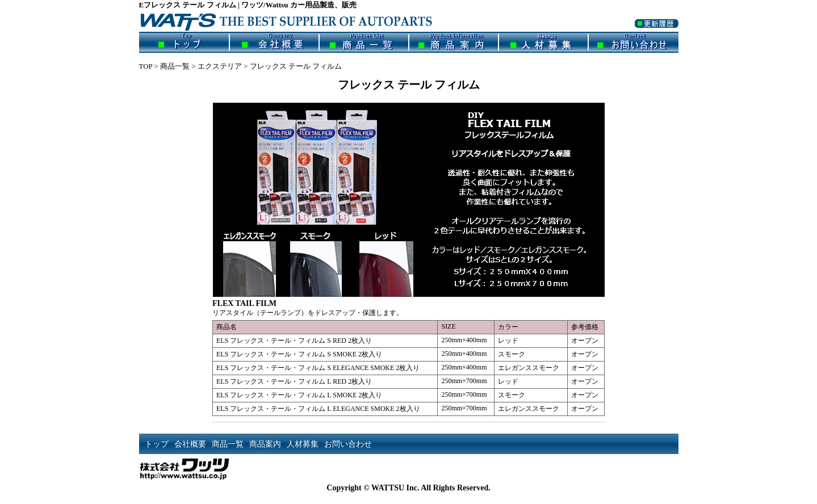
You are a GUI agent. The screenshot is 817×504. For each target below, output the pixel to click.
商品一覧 (364, 42)
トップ (184, 42)
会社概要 (274, 42)
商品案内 (454, 42)
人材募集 (543, 42)
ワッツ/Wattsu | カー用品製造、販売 (295, 21)
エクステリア (220, 66)
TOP (146, 66)
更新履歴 (657, 30)
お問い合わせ (633, 42)
